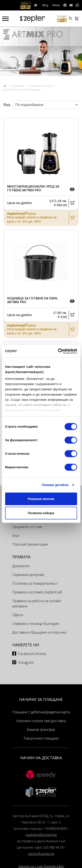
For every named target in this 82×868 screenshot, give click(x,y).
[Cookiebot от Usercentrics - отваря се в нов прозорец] (58, 351)
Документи (21, 566)
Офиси (18, 615)
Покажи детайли (55, 485)
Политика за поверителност (35, 583)
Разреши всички (41, 499)
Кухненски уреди (41, 86)
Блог (16, 536)
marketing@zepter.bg (41, 835)
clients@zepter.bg (41, 854)
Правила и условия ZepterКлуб (37, 592)
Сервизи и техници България (36, 624)
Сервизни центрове (28, 575)
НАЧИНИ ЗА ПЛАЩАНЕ (41, 699)
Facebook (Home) (32, 654)
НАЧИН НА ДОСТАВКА (41, 758)
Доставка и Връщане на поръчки (39, 632)
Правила (21, 557)
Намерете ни (26, 645)
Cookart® (18, 86)
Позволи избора (41, 513)
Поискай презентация (30, 544)
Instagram (26, 662)
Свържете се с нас (27, 527)
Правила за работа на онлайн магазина (37, 603)
